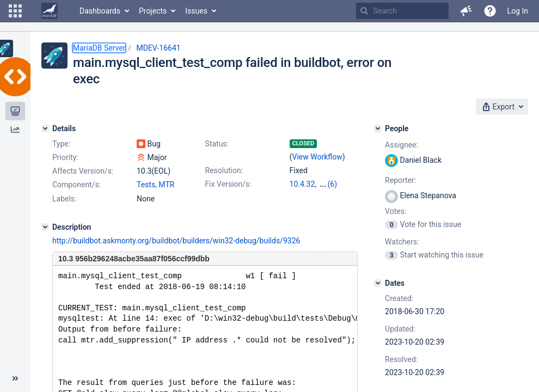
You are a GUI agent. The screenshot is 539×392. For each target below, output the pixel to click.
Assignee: (402, 145)
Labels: (64, 199)
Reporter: (400, 180)
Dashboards (100, 11)
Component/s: (76, 185)
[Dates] (378, 283)
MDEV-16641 (158, 48)
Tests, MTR (155, 185)
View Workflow (317, 157)
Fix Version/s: (228, 184)
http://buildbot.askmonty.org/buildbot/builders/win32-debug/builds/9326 (176, 241)
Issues (196, 11)
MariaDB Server (99, 48)
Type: (61, 144)
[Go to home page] (50, 11)
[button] (15, 11)
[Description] (45, 227)
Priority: (65, 157)
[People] (378, 128)
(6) (333, 184)
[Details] (45, 128)
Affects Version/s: (83, 171)
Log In (518, 11)
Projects (153, 11)
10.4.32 (302, 184)
